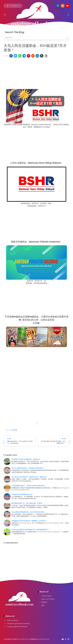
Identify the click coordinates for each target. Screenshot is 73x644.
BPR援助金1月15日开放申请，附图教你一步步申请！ (29, 521)
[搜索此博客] (36, 38)
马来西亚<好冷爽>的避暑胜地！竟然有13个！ (27, 459)
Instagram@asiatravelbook (17, 627)
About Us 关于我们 (48, 599)
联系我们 (44, 602)
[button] (11, 56)
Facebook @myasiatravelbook (18, 624)
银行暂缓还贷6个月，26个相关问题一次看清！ (27, 503)
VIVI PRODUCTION (44, 639)
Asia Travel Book (23, 639)
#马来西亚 (14, 430)
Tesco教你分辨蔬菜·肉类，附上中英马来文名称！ (28, 512)
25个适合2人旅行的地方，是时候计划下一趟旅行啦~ (29, 477)
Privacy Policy (46, 596)
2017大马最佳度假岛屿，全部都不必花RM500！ (28, 468)
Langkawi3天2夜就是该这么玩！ (23, 494)
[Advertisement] (36, 73)
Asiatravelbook (13, 620)
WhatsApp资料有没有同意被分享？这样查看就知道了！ (31, 530)
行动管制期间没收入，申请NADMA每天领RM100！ (29, 486)
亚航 (43, 605)
